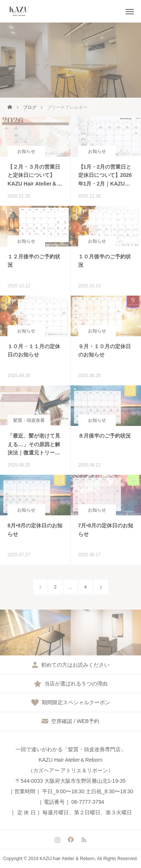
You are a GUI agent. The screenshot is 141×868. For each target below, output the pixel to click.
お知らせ (26, 151)
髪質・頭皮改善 (29, 420)
